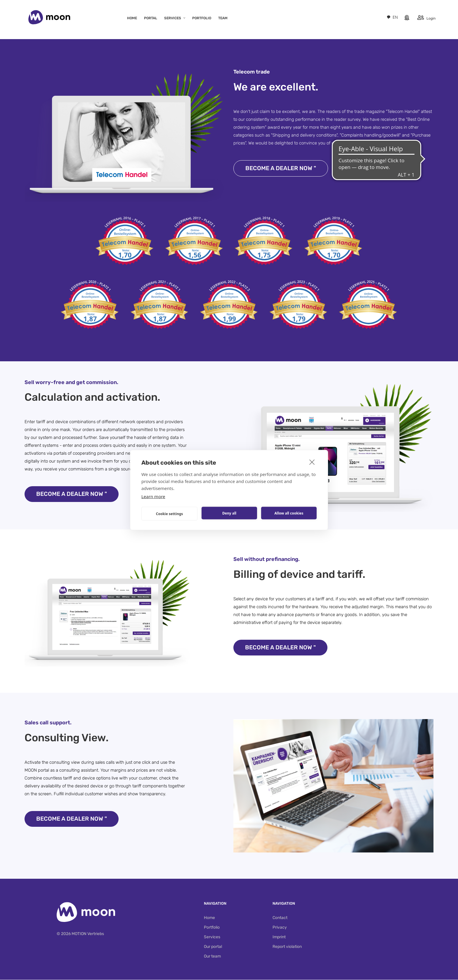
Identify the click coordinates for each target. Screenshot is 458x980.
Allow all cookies (289, 513)
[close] (312, 462)
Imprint (279, 937)
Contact (280, 918)
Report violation (287, 947)
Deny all (229, 513)
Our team (212, 957)
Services (212, 937)
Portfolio (212, 928)
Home (209, 918)
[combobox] (391, 17)
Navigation (215, 903)
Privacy (280, 928)
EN (391, 17)
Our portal (213, 947)
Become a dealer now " (281, 168)
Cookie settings (170, 513)
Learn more (153, 496)
